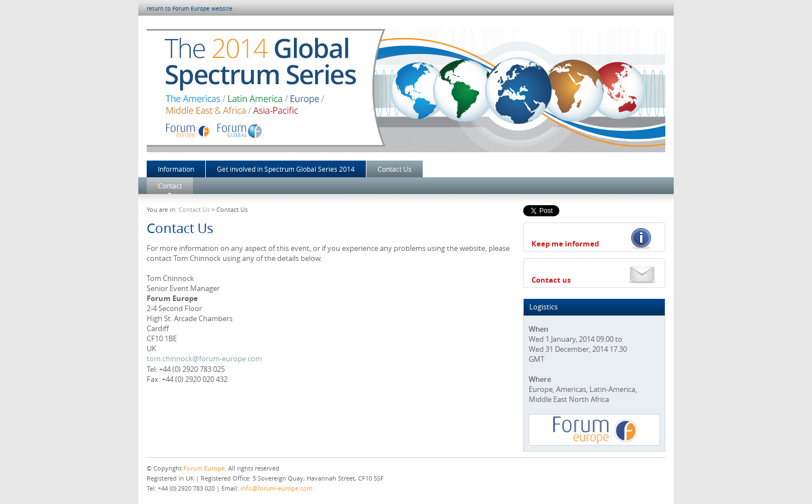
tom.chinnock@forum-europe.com (204, 358)
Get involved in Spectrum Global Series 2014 (286, 169)
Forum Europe (204, 468)
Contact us (551, 280)
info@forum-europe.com (276, 488)
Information (176, 169)
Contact (170, 186)
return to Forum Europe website (190, 9)
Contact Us (395, 169)
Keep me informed (565, 244)
